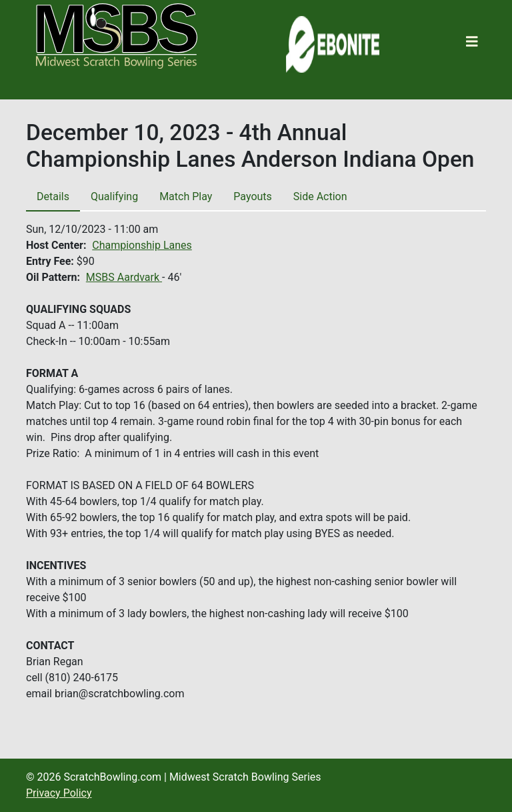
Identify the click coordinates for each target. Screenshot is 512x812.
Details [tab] (53, 196)
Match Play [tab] (186, 196)
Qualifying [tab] (114, 196)
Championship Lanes (142, 245)
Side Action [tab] (320, 196)
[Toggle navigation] (472, 42)
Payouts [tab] (252, 196)
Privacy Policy (59, 793)
